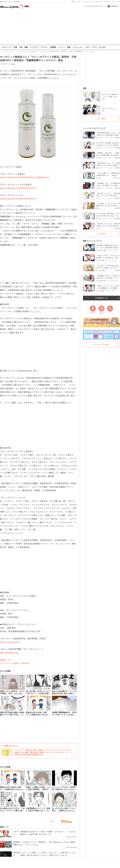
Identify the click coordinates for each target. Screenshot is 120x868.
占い (101, 2)
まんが (97, 2)
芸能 (69, 47)
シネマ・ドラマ (91, 47)
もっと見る (101, 119)
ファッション (78, 47)
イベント (62, 47)
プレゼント (107, 2)
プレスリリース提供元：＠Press (14, 663)
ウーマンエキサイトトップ (95, 6)
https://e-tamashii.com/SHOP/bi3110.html (18, 188)
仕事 (15, 47)
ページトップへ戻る (101, 345)
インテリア (34, 47)
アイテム (44, 47)
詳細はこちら (6, 660)
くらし (78, 2)
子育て (73, 2)
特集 (85, 88)
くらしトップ (6, 47)
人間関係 (53, 47)
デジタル (102, 47)
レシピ (84, 2)
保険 (26, 47)
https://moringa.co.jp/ (9, 653)
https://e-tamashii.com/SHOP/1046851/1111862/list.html (24, 177)
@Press (13, 64)
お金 (21, 47)
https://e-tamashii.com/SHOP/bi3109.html (18, 199)
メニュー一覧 (116, 2)
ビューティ (90, 2)
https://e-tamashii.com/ (10, 642)
